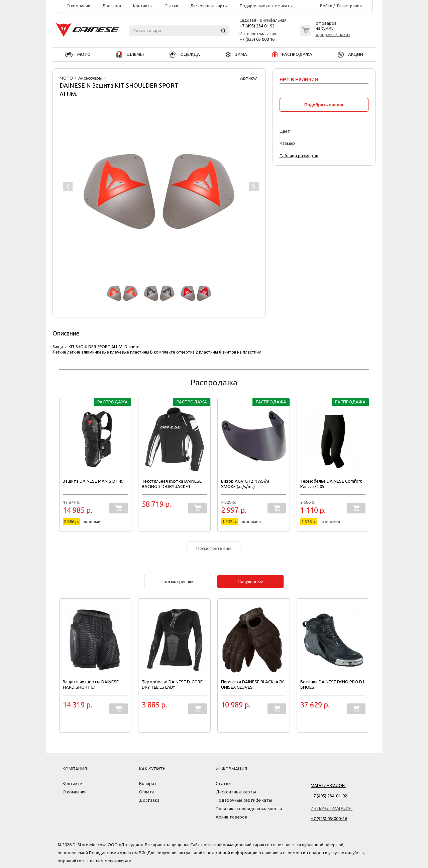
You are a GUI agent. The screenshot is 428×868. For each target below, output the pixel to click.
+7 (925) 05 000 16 (257, 39)
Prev (68, 186)
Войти (326, 6)
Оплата (147, 792)
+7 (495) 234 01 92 (257, 26)
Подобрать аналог (324, 105)
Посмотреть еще (214, 548)
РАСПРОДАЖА (292, 54)
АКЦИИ (350, 54)
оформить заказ (333, 34)
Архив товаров (231, 817)
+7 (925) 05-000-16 (329, 818)
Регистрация (349, 6)
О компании (78, 6)
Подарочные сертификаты (266, 6)
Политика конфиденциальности (249, 808)
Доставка (112, 6)
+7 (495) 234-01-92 (329, 796)
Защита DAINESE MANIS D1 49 (93, 481)
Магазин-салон (328, 786)
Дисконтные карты (209, 6)
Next (254, 186)
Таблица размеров (299, 156)
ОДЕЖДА (184, 54)
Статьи (171, 6)
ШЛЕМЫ (130, 54)
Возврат (148, 783)
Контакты (143, 6)
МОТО (78, 54)
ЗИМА (236, 54)
